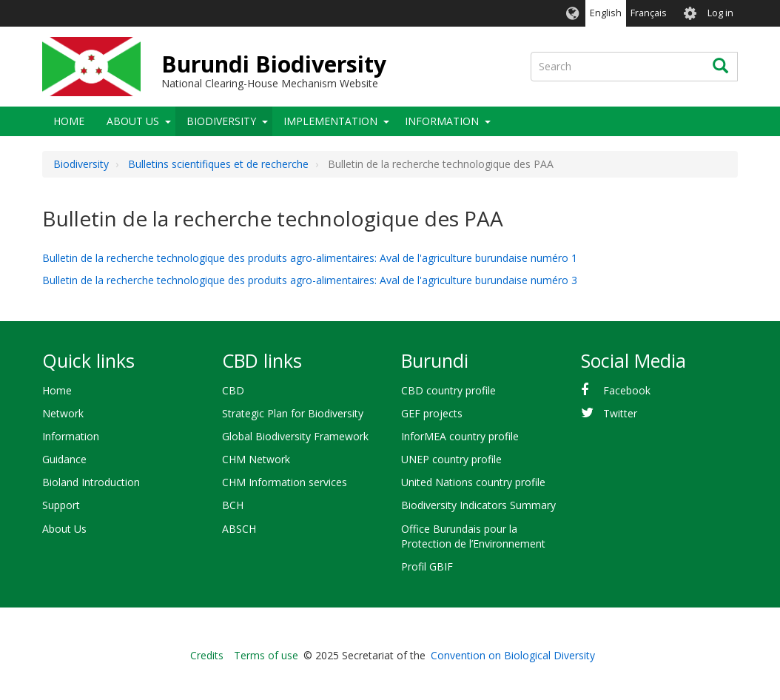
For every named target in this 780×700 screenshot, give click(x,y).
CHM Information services (285, 482)
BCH (233, 505)
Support (61, 505)
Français (649, 13)
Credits (207, 655)
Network (63, 413)
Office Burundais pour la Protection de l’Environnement (473, 536)
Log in (720, 13)
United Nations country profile (473, 482)
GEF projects (432, 413)
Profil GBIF (427, 566)
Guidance (64, 459)
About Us (133, 121)
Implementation (330, 121)
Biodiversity (221, 121)
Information (442, 121)
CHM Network (256, 459)
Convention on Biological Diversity (513, 655)
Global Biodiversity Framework (295, 436)
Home (69, 121)
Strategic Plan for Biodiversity (293, 413)
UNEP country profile (451, 459)
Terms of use (266, 655)
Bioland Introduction (91, 482)
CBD (233, 390)
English (606, 13)
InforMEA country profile (460, 436)
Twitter (620, 413)
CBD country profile (448, 390)
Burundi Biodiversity (274, 64)
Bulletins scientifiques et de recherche (218, 164)
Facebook (627, 390)
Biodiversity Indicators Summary (478, 505)
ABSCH (239, 529)
